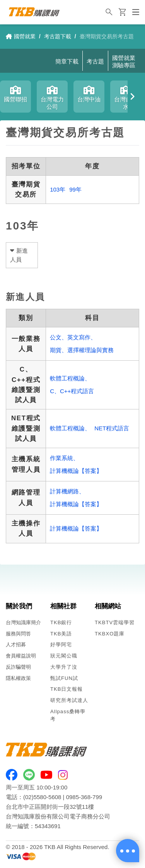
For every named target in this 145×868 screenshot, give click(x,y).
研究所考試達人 (69, 700)
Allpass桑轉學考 (68, 715)
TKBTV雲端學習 (115, 622)
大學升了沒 (64, 667)
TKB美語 (61, 634)
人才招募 (16, 645)
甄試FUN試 (64, 678)
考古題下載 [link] (58, 36)
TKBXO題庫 (110, 634)
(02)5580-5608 (42, 797)
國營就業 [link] (21, 36)
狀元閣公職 (64, 656)
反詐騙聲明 (18, 667)
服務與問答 (18, 634)
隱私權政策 (18, 678)
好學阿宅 (61, 645)
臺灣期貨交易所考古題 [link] (107, 36)
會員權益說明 (21, 656)
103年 (58, 189)
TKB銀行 (61, 622)
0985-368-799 (84, 797)
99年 (75, 189)
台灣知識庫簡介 (23, 622)
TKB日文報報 (67, 689)
